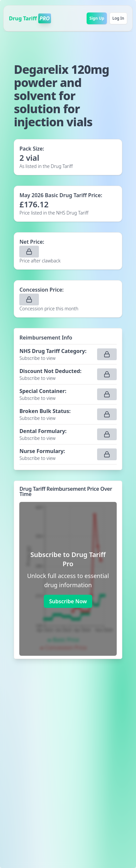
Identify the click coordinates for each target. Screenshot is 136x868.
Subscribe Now (68, 601)
